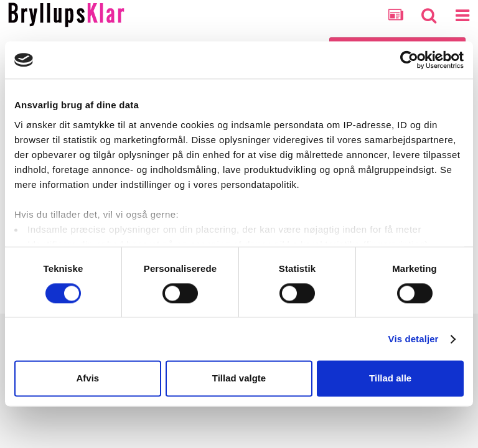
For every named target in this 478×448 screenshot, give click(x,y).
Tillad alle (390, 379)
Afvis (87, 379)
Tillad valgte (239, 379)
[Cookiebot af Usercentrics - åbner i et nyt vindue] (409, 60)
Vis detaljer (414, 339)
